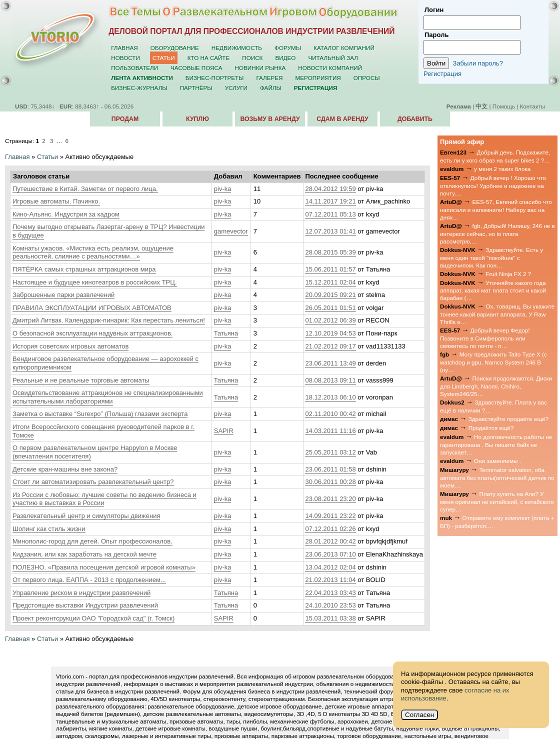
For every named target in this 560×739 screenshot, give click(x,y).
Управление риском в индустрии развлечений (81, 593)
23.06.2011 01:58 (330, 469)
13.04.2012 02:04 (330, 567)
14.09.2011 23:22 (330, 516)
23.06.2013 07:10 (330, 554)
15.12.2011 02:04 (330, 282)
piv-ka (223, 189)
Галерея (269, 78)
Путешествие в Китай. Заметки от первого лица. (85, 189)
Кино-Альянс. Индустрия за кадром (66, 214)
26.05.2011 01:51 (330, 308)
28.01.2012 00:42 (330, 541)
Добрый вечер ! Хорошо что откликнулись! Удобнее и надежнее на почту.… (493, 185)
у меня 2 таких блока (502, 169)
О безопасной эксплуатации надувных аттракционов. (92, 333)
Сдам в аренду (342, 119)
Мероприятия (318, 78)
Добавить (415, 119)
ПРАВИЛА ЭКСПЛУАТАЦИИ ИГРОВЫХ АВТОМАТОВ (92, 308)
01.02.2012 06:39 (330, 320)
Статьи (164, 58)
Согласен (419, 715)
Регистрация (442, 74)
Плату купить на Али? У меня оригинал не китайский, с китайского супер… (497, 501)
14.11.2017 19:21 (330, 201)
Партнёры (196, 88)
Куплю (197, 119)
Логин (434, 10)
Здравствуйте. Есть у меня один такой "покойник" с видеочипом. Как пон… (491, 257)
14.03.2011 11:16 (330, 431)
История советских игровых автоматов (70, 346)
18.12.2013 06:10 (330, 397)
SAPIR (224, 431)
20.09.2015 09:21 (330, 295)
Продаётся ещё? (491, 428)
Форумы (288, 48)
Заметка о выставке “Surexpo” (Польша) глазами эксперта (100, 414)
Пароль (436, 35)
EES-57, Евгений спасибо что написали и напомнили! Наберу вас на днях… (496, 209)
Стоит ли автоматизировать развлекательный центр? (93, 482)
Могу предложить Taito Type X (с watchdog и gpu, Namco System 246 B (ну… (493, 362)
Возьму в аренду (270, 119)
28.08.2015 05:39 (330, 252)
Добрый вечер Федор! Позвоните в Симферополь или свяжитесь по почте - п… (485, 338)
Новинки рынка (260, 68)
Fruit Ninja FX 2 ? (508, 274)
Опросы (367, 78)
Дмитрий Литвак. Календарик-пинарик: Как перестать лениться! (109, 320)
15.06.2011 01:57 (330, 269)
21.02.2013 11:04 (330, 580)
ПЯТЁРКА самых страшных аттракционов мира (84, 269)
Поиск (252, 58)
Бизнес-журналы (139, 88)
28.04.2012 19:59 (330, 189)
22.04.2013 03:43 (330, 593)
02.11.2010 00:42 (330, 414)
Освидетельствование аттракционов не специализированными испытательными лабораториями (108, 397)
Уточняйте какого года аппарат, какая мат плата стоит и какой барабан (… (493, 290)
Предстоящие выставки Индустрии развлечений (85, 605)
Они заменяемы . (497, 461)
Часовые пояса (196, 68)
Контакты (532, 106)
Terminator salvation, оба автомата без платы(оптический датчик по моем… (497, 477)
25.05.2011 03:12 (330, 452)
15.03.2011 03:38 (330, 618)
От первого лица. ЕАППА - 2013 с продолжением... (89, 580)
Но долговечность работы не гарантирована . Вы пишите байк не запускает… (496, 444)
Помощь (504, 106)
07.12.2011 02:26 (330, 529)
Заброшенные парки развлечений (63, 295)
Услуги (236, 88)
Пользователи (134, 68)
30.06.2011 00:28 (330, 482)
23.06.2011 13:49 (330, 363)
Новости (125, 58)
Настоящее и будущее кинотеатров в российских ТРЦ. (95, 282)
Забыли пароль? (478, 63)
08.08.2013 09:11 (330, 380)
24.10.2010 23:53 (330, 605)
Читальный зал (333, 58)
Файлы (271, 88)
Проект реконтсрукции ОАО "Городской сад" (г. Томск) (93, 618)
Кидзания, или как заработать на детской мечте (84, 554)
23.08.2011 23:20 (330, 499)
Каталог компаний (344, 48)
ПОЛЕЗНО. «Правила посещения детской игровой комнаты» (104, 567)
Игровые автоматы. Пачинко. (56, 201)
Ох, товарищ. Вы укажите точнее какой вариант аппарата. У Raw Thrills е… (497, 314)
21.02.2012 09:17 (330, 346)
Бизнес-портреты (215, 78)
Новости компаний (330, 68)
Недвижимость (237, 48)
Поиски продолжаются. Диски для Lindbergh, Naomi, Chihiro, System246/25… (496, 386)
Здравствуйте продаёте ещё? (508, 419)
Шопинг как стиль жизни (49, 529)
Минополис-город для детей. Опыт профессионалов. (92, 541)
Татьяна (226, 333)
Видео (285, 58)
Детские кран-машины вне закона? (65, 469)
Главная (124, 48)
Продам (125, 119)
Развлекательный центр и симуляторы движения (86, 516)
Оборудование (175, 48)
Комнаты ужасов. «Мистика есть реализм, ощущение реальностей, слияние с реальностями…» (93, 252)
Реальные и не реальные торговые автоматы (81, 380)
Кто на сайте (209, 58)
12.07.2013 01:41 (330, 231)
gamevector (231, 231)
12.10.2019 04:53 (330, 333)
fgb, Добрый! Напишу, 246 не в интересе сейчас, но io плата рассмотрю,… (497, 233)
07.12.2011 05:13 (330, 214)
